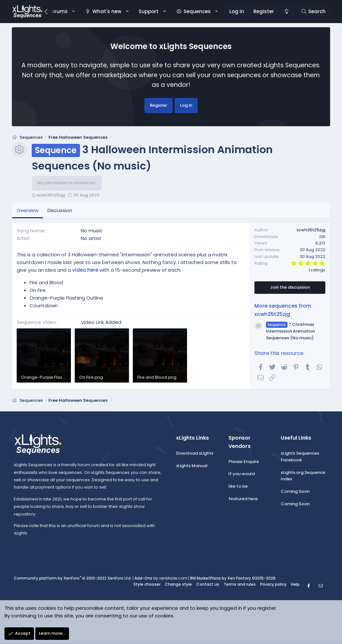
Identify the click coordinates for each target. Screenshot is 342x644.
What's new (107, 11)
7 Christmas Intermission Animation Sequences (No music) (290, 333)
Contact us (208, 586)
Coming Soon (295, 494)
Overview (28, 213)
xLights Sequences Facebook (300, 459)
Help (295, 586)
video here (85, 272)
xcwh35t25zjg (51, 197)
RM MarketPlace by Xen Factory (233, 580)
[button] (73, 12)
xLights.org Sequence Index (303, 478)
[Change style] (286, 12)
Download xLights (195, 455)
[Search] (313, 12)
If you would (242, 476)
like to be (238, 488)
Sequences (197, 11)
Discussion (60, 213)
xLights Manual (192, 468)
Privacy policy (273, 586)
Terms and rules (240, 586)
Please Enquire (244, 464)
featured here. (244, 501)
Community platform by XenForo (73, 580)
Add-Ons (143, 580)
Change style (178, 586)
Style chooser (147, 586)
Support (149, 11)
